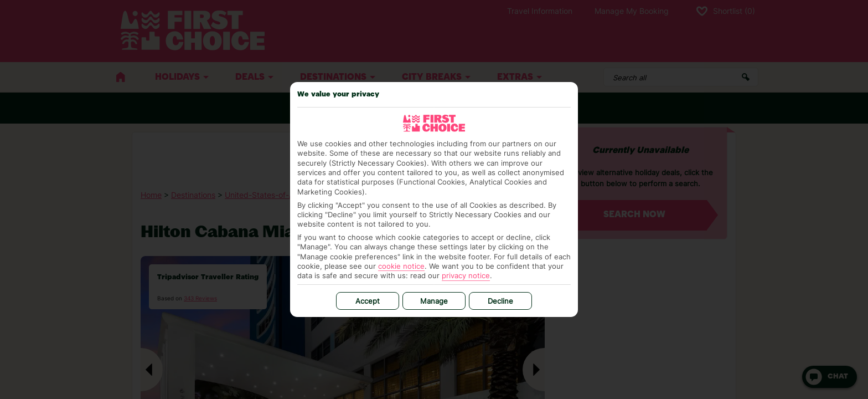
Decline (500, 301)
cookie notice (401, 266)
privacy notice (466, 275)
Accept (368, 301)
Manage (434, 301)
